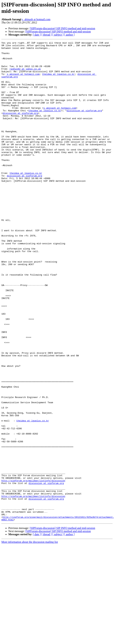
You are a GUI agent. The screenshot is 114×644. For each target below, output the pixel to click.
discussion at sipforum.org (84, 125)
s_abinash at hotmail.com (36, 19)
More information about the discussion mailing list (30, 638)
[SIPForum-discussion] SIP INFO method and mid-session (62, 28)
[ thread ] (47, 35)
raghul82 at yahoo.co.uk (25, 75)
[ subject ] (58, 35)
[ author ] (69, 35)
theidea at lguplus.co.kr (58, 81)
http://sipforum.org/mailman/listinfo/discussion (33, 569)
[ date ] (37, 35)
